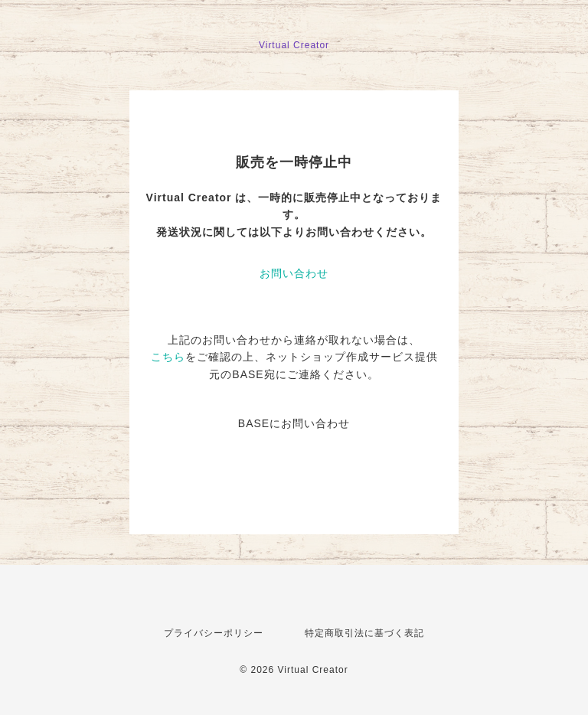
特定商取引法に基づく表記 (364, 633)
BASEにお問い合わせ (294, 423)
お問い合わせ (294, 273)
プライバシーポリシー (214, 633)
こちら (168, 357)
